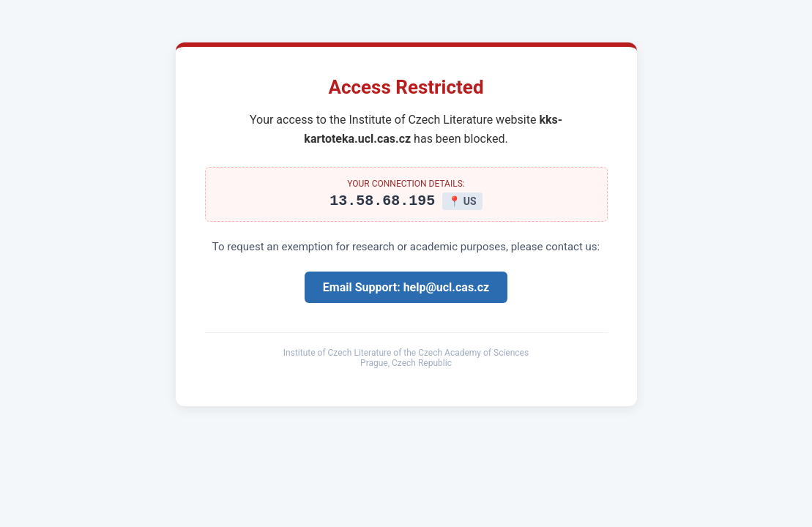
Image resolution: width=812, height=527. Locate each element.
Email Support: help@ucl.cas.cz (406, 289)
